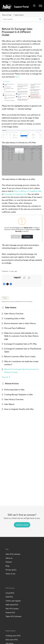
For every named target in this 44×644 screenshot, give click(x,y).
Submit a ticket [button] (22, 525)
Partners (9, 562)
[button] (40, 19)
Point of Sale (7, 15)
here (17, 77)
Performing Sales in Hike (14, 390)
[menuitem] (34, 6)
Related (12, 384)
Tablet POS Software (14, 616)
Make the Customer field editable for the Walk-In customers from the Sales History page (21, 336)
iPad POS (9, 597)
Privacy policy (11, 570)
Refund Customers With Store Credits (20, 356)
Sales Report (9, 404)
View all (6, 377)
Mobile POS (10, 613)
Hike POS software (13, 554)
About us (9, 558)
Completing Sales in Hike (14, 318)
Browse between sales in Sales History (20, 323)
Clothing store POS (13, 636)
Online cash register (13, 601)
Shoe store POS (12, 640)
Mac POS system (12, 609)
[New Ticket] (22, 525)
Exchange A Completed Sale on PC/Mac (21, 344)
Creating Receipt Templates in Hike (18, 394)
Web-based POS (12, 605)
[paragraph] (22, 154)
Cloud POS (10, 593)
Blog (7, 566)
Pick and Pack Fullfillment (15, 328)
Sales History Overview (14, 314)
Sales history (19, 15)
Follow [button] (5, 298)
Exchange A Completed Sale (15, 194)
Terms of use (10, 574)
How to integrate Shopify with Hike (19, 409)
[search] (22, 19)
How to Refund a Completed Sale (28, 191)
